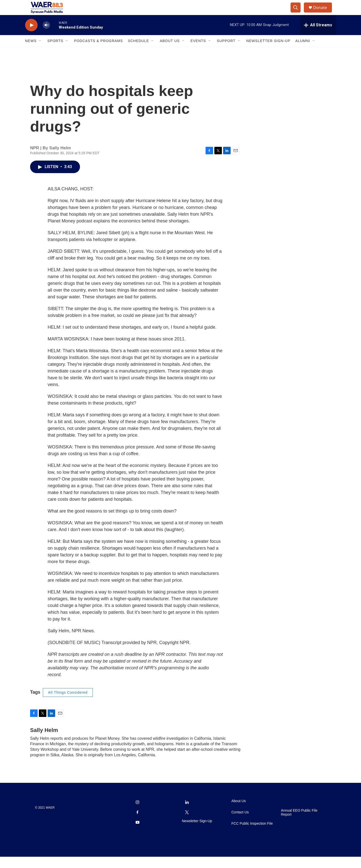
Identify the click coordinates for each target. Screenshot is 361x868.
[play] (31, 36)
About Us (170, 52)
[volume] (46, 36)
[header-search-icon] (298, 13)
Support (226, 52)
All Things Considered (68, 704)
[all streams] (318, 36)
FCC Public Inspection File (252, 835)
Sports (55, 52)
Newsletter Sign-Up (268, 52)
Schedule (138, 52)
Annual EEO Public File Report (299, 824)
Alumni (303, 52)
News (31, 52)
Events (198, 52)
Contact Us (240, 824)
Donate (323, 13)
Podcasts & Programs (98, 52)
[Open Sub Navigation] (40, 52)
